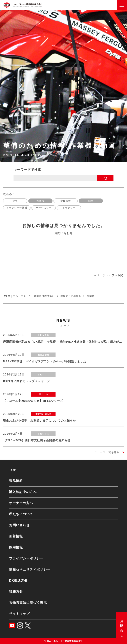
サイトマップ (19, 614)
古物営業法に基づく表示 (28, 603)
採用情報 (16, 547)
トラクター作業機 (17, 208)
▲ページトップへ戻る (109, 275)
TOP (13, 470)
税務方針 (16, 592)
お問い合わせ (122, 627)
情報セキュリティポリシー (30, 569)
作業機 (40, 201)
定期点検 (66, 201)
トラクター (69, 208)
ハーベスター (44, 208)
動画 (91, 201)
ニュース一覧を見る (107, 452)
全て (15, 201)
